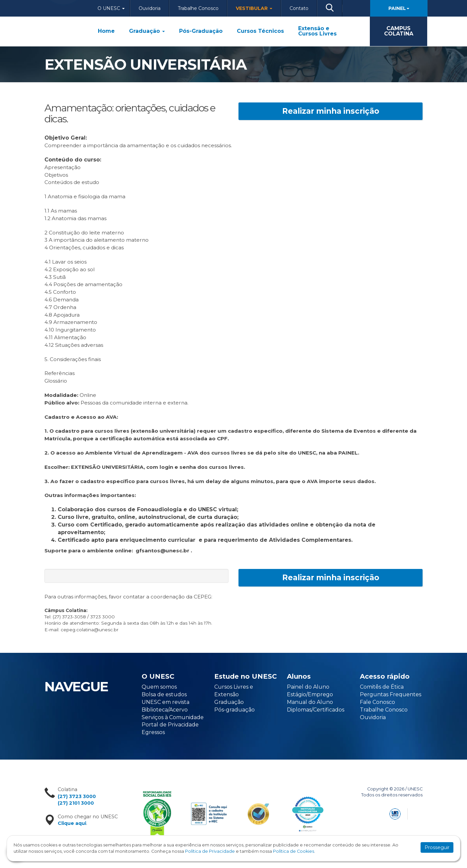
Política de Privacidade (210, 851)
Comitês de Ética (382, 687)
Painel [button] (399, 8)
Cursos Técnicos (260, 31)
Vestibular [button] (254, 8)
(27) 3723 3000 (77, 796)
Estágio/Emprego (310, 694)
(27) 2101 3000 (76, 803)
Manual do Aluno (310, 702)
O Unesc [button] (111, 8)
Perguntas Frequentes (391, 694)
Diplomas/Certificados (316, 710)
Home (106, 31)
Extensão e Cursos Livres (317, 31)
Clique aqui (72, 823)
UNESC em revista (166, 702)
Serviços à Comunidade (173, 717)
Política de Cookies (294, 851)
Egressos (153, 732)
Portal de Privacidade (170, 725)
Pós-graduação (234, 710)
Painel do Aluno (308, 687)
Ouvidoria (150, 8)
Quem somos (159, 687)
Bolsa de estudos (164, 694)
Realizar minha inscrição (331, 111)
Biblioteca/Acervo (165, 710)
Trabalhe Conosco (198, 8)
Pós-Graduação (201, 31)
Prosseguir (437, 847)
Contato (299, 8)
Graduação (147, 31)
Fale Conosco (377, 702)
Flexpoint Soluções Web (418, 813)
